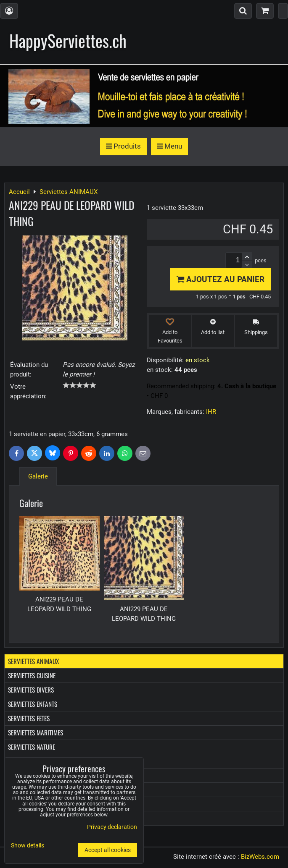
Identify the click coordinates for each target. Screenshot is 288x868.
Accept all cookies (108, 850)
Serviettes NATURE (32, 747)
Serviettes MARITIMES (36, 732)
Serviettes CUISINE (32, 675)
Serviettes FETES (29, 718)
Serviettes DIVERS (31, 690)
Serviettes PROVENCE (35, 761)
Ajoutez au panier (221, 279)
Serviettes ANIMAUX (33, 661)
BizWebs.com (260, 857)
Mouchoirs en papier (36, 775)
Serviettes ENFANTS (33, 704)
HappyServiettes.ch (68, 40)
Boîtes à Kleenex (29, 790)
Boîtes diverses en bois (39, 804)
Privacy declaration (112, 827)
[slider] (79, 385)
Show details (28, 846)
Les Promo (21, 818)
